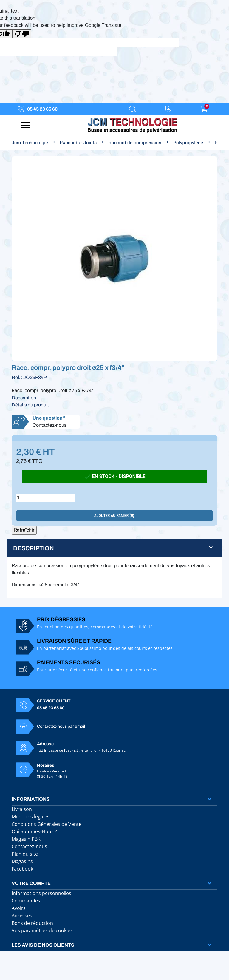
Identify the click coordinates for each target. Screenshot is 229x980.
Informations (31, 799)
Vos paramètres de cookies (42, 930)
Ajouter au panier (114, 516)
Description (24, 398)
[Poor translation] (22, 34)
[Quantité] (46, 498)
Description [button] (34, 548)
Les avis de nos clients (43, 945)
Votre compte (31, 883)
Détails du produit (30, 405)
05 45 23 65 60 (42, 109)
